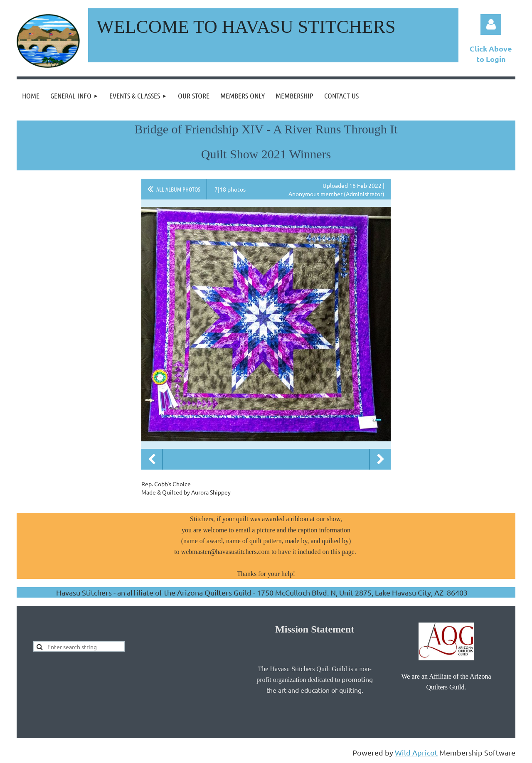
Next (380, 459)
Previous (152, 459)
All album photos (178, 189)
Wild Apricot (416, 752)
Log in (491, 25)
